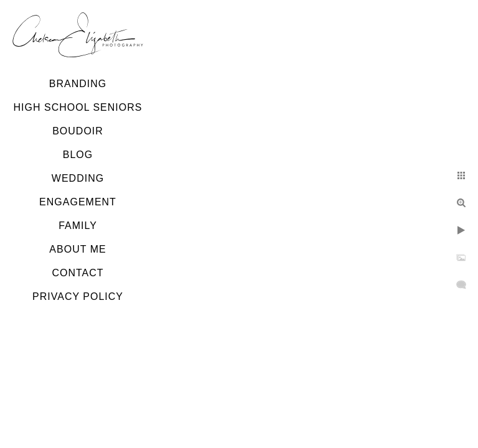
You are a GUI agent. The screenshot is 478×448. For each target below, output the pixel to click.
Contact (77, 273)
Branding (78, 84)
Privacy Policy (78, 296)
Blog (78, 155)
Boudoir (78, 131)
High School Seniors (78, 107)
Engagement (78, 202)
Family (78, 226)
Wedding (78, 178)
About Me (77, 249)
